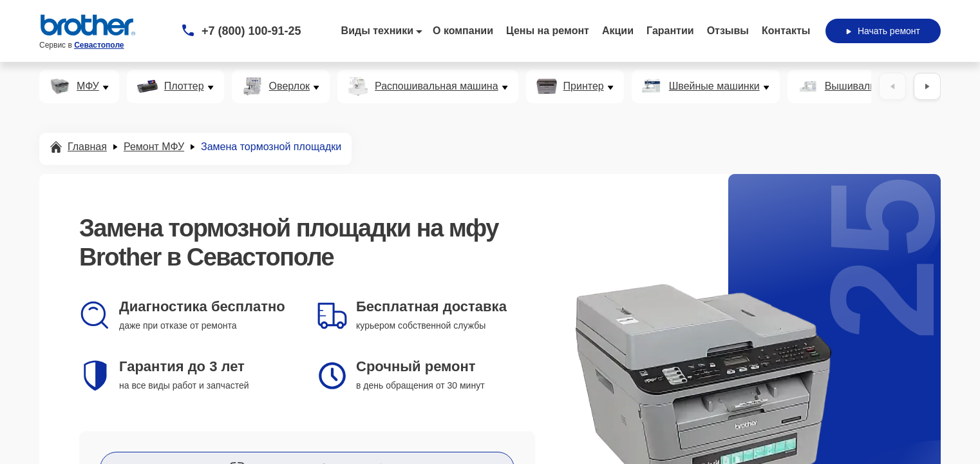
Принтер (584, 86)
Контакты (786, 31)
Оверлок (289, 86)
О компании (463, 31)
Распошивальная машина (437, 86)
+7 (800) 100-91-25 (251, 31)
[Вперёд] (927, 86)
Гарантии (670, 31)
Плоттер (184, 86)
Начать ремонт (883, 31)
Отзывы (728, 31)
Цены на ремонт (548, 31)
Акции (618, 31)
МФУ (88, 86)
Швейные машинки (714, 86)
